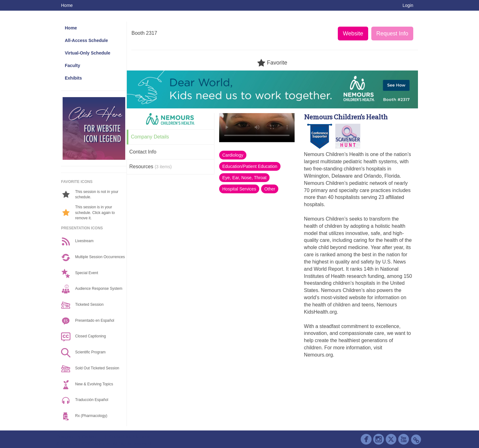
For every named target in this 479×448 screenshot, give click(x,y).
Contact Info (143, 152)
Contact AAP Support (130, 437)
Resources (150, 167)
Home (67, 5)
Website (353, 34)
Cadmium (91, 437)
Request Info (392, 34)
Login (408, 5)
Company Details (150, 137)
